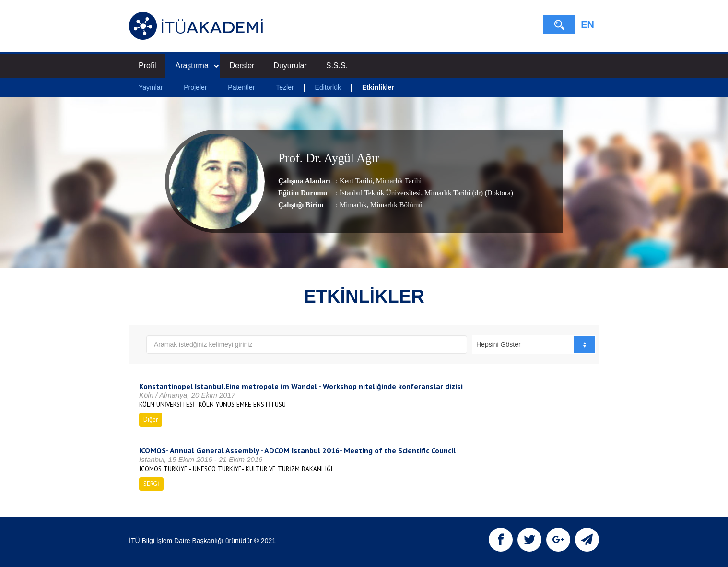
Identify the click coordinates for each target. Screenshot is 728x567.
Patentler (241, 87)
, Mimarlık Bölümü (395, 205)
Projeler (195, 87)
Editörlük (328, 87)
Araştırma (197, 65)
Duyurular (290, 65)
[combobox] (534, 344)
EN (587, 24)
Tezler (285, 87)
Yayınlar (151, 87)
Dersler (242, 65)
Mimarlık (353, 205)
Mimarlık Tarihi (398, 181)
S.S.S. (337, 65)
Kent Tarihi (356, 181)
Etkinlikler (378, 87)
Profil (147, 65)
